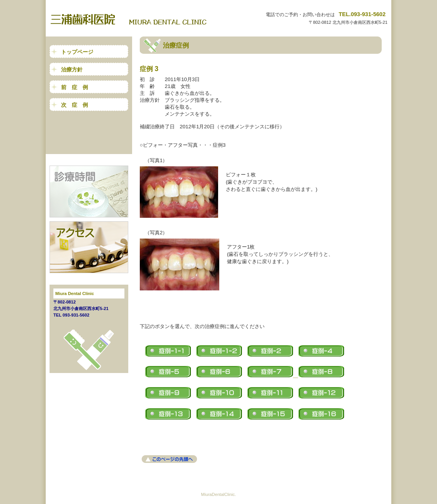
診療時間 (89, 191)
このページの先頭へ (169, 459)
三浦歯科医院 (132, 19)
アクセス (89, 247)
